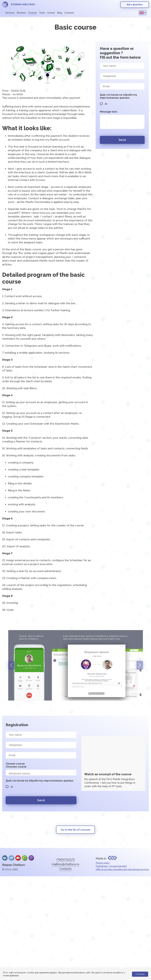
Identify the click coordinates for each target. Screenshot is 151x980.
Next (140, 665)
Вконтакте (5, 858)
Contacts (69, 13)
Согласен (140, 974)
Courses (32, 13)
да (9, 787)
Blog (60, 13)
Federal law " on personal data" (111, 866)
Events (51, 13)
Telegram (11, 858)
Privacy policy (103, 863)
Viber (31, 858)
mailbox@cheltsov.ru (65, 864)
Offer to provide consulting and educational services (122, 869)
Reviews (21, 13)
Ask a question (135, 5)
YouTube (18, 858)
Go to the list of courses (75, 830)
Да (104, 104)
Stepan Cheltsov (14, 865)
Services (10, 13)
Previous (11, 665)
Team (42, 13)
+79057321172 (65, 860)
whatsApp (25, 858)
